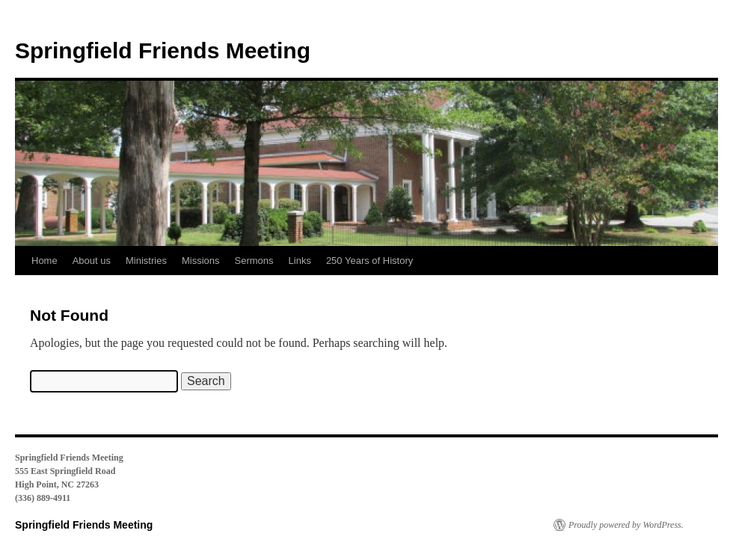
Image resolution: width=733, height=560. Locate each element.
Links (300, 261)
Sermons (254, 261)
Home (45, 261)
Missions (201, 261)
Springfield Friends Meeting (163, 50)
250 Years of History (369, 261)
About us (92, 261)
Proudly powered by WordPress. (626, 525)
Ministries (146, 261)
